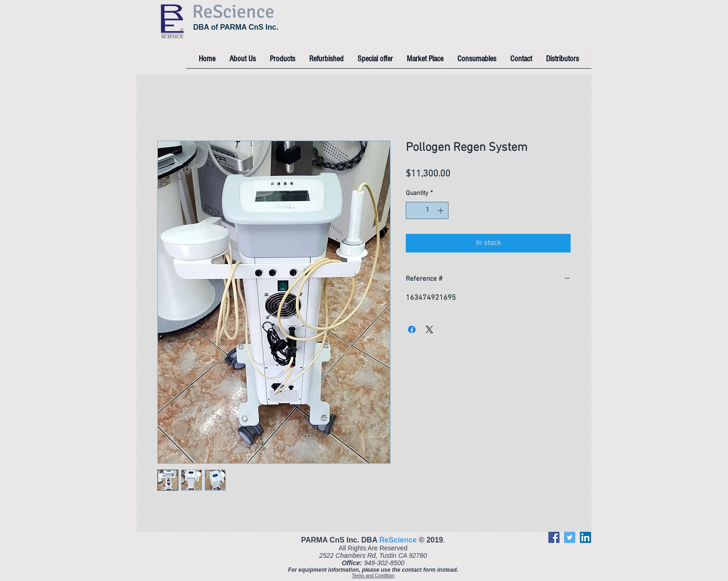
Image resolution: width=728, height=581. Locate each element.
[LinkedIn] (585, 537)
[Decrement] (413, 210)
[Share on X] (429, 329)
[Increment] (441, 210)
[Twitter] (570, 537)
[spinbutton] (427, 210)
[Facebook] (554, 537)
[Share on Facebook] (412, 329)
